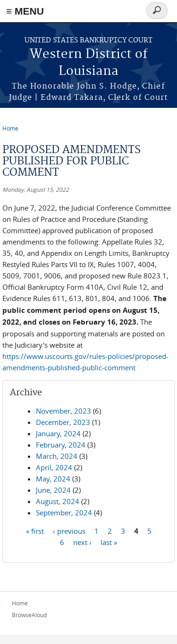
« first (35, 531)
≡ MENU (25, 11)
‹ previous (69, 531)
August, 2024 (58, 501)
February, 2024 (61, 445)
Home (10, 128)
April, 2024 (54, 467)
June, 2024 (53, 490)
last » (109, 542)
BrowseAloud (29, 615)
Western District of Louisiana (89, 63)
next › (82, 542)
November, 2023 (63, 411)
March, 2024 (57, 456)
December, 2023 (63, 422)
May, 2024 (53, 479)
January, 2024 (58, 433)
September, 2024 (64, 513)
